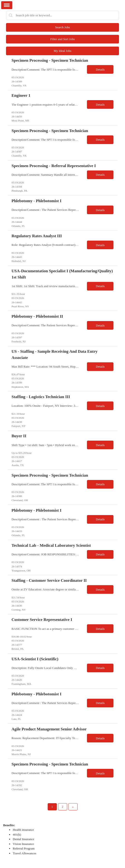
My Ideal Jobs (63, 51)
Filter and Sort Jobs (62, 39)
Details (100, 70)
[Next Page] (73, 807)
